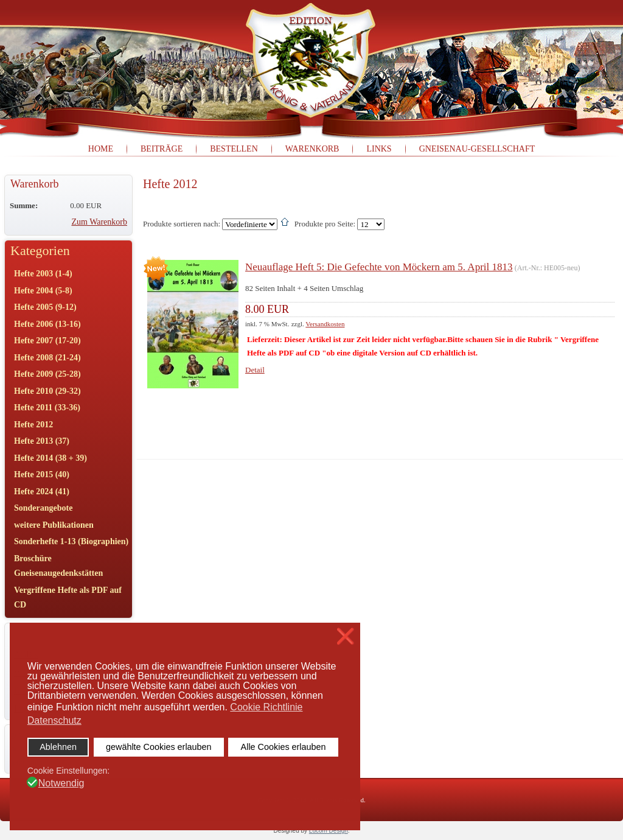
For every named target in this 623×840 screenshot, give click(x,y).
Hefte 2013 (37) (42, 441)
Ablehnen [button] (58, 747)
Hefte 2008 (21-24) (47, 358)
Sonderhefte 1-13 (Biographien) (71, 541)
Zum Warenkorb (99, 222)
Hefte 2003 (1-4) (43, 274)
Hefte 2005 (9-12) (45, 307)
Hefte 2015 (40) (42, 474)
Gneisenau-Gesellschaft (477, 149)
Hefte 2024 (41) (42, 492)
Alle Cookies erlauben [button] (284, 747)
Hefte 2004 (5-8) (43, 291)
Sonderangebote (43, 508)
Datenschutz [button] (54, 720)
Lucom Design (329, 831)
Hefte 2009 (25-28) (47, 374)
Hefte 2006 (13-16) (47, 324)
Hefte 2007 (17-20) (47, 341)
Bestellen (234, 149)
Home (101, 149)
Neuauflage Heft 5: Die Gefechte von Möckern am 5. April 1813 (379, 267)
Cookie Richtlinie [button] (266, 707)
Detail (255, 370)
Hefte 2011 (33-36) (47, 408)
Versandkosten (325, 324)
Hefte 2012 (33, 425)
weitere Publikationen (54, 525)
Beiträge (162, 149)
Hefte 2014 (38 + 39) (50, 458)
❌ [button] (346, 636)
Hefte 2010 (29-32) (47, 391)
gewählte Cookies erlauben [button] (159, 747)
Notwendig (61, 783)
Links (379, 149)
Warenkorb (312, 149)
